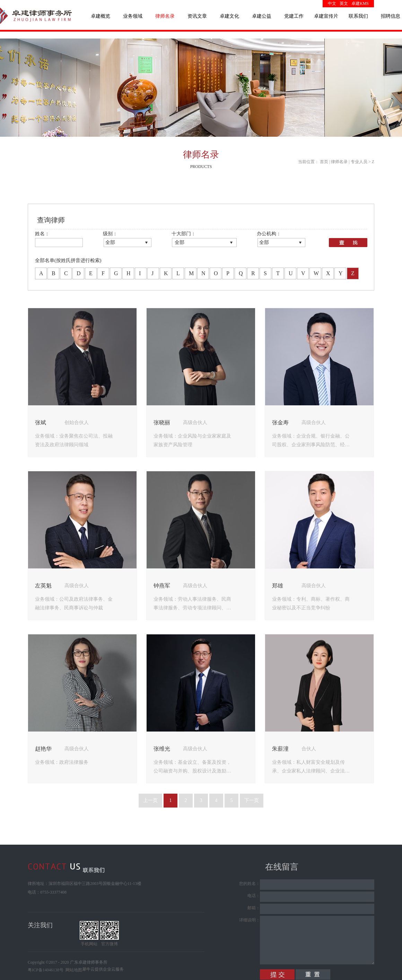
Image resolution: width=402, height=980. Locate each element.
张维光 (162, 749)
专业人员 (359, 162)
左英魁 (43, 586)
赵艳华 (43, 749)
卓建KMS (360, 3)
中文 (332, 3)
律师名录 (339, 162)
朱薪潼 (280, 749)
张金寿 (280, 423)
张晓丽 (162, 423)
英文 (344, 3)
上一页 (150, 800)
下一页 (252, 800)
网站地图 (73, 970)
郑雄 (278, 586)
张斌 (41, 423)
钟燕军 (162, 586)
